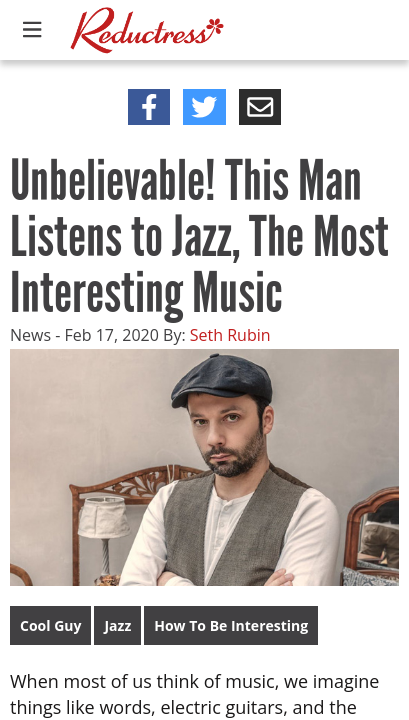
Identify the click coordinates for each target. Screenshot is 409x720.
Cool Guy (50, 625)
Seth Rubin (230, 335)
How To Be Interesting (231, 625)
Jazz (117, 625)
